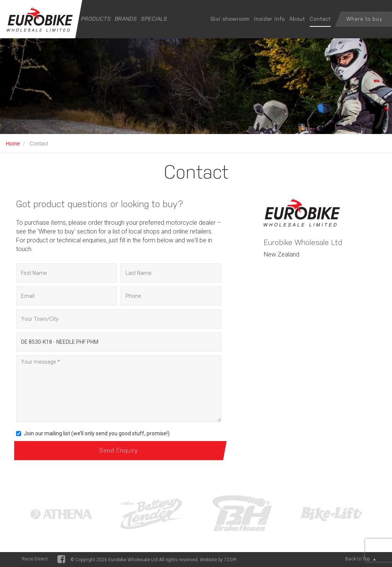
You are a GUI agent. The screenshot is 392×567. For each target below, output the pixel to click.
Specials (154, 19)
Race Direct (35, 559)
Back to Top (361, 559)
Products (96, 19)
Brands (126, 19)
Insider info (269, 19)
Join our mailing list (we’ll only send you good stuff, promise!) (93, 433)
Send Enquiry (118, 450)
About (297, 19)
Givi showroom (230, 19)
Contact (320, 19)
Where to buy (364, 19)
